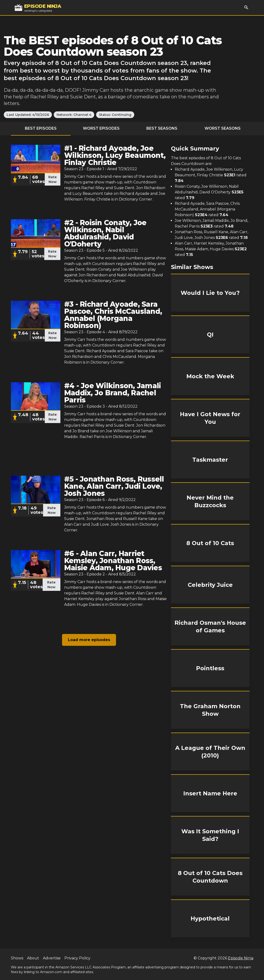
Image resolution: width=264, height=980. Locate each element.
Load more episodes (89, 640)
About (33, 958)
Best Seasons (162, 128)
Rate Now (53, 179)
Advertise (52, 958)
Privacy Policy (77, 958)
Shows (17, 958)
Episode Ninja (241, 958)
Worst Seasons (223, 128)
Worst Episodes (101, 128)
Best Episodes (41, 128)
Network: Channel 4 (74, 115)
